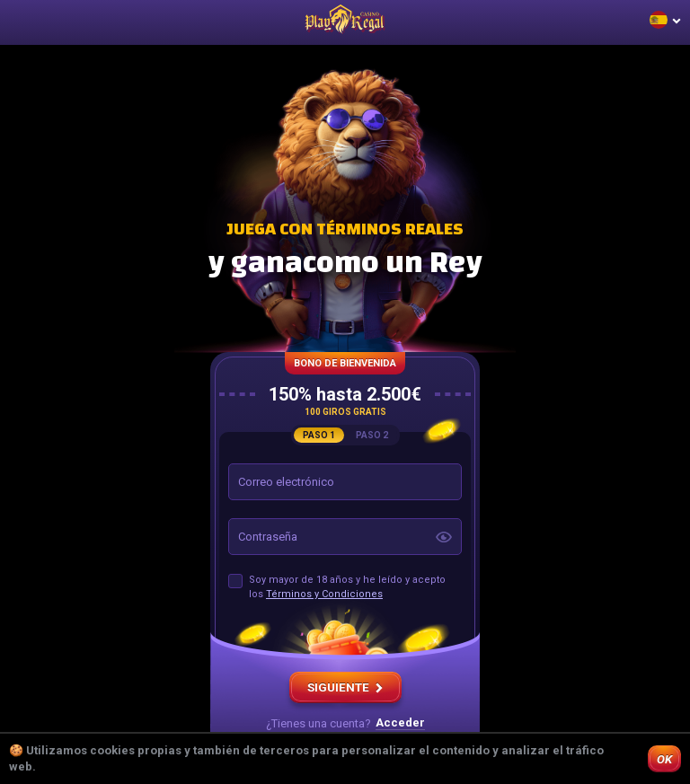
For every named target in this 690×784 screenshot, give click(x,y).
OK (664, 759)
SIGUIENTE (345, 687)
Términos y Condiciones (324, 594)
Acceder (400, 723)
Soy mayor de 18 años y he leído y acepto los (347, 587)
